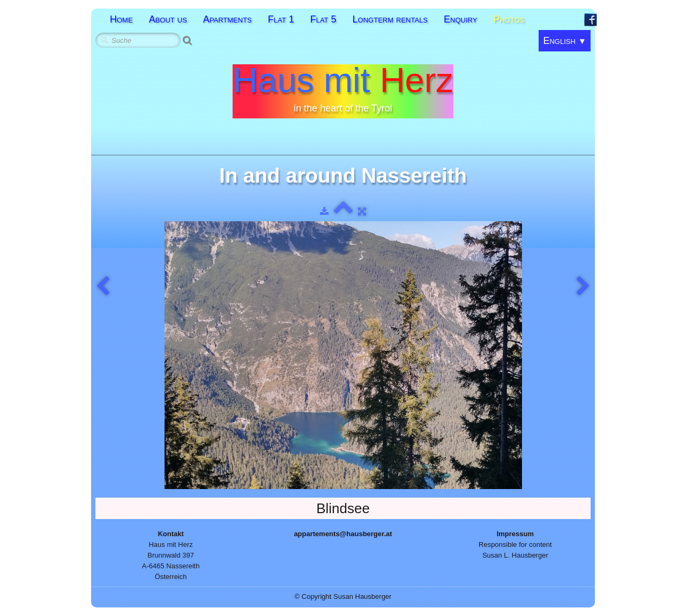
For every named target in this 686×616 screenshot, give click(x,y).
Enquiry (460, 19)
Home (121, 19)
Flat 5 (323, 19)
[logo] (343, 91)
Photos (509, 19)
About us (168, 19)
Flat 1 (281, 19)
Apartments (228, 19)
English (565, 41)
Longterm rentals (390, 19)
